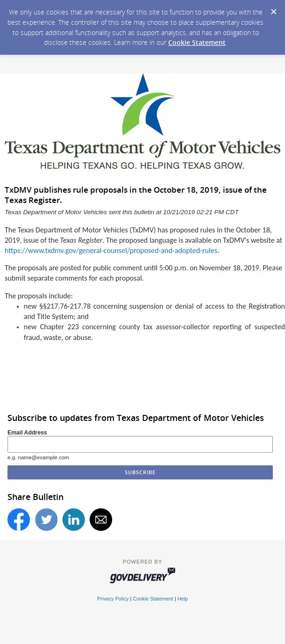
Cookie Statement (197, 42)
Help (183, 599)
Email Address (27, 433)
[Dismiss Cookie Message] (273, 9)
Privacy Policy (113, 599)
